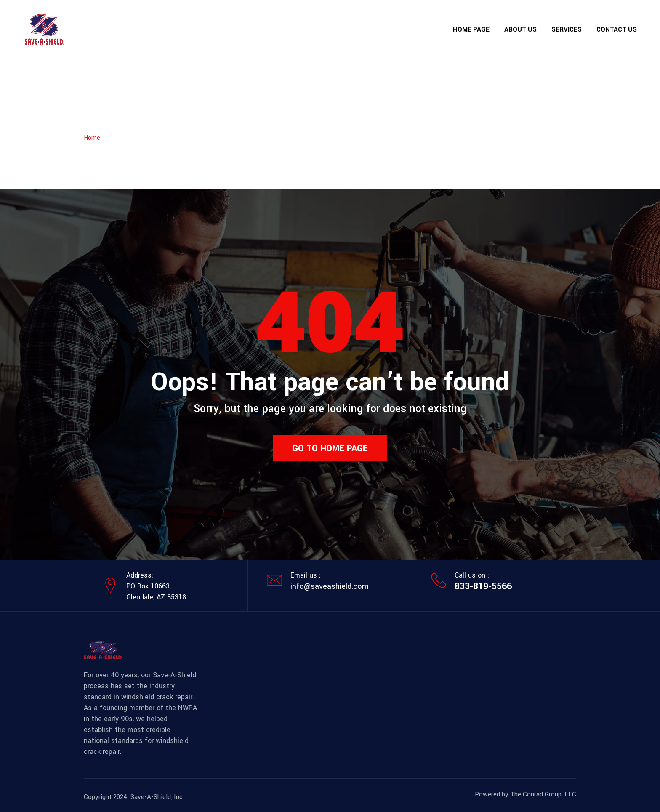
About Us (520, 29)
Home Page (471, 29)
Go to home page (330, 448)
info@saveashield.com (330, 586)
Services (567, 29)
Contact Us (617, 29)
